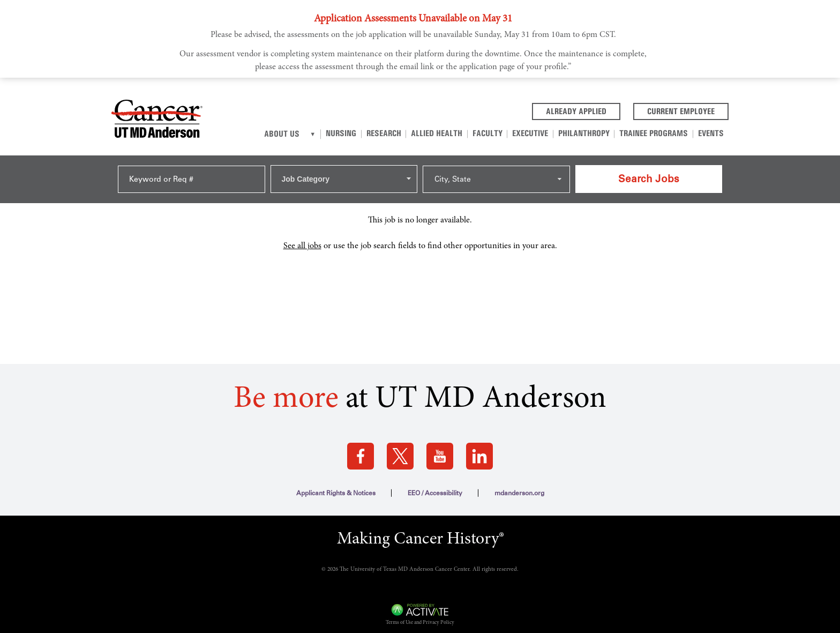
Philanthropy (587, 133)
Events (711, 133)
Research (392, 133)
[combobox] (344, 175)
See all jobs (302, 239)
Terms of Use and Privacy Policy (420, 616)
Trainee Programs (656, 133)
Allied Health (444, 133)
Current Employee (688, 110)
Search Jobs (649, 175)
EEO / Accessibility (435, 486)
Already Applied (583, 110)
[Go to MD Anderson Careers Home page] (157, 120)
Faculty (493, 133)
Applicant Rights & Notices (336, 486)
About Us (293, 134)
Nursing (351, 133)
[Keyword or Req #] (192, 176)
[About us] (323, 134)
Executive (535, 133)
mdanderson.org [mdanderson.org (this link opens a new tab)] (519, 486)
